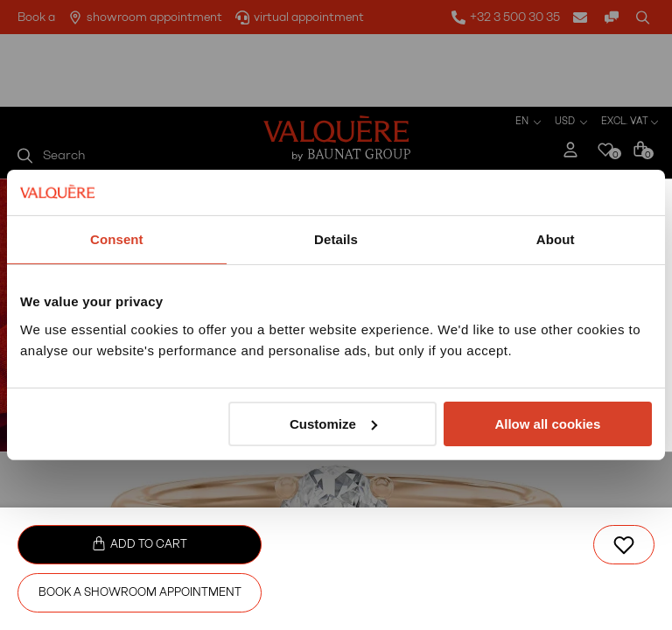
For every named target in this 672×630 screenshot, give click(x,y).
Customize (333, 424)
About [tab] (556, 239)
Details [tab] (336, 239)
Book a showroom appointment (140, 592)
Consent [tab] (117, 239)
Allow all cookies (547, 424)
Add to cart (140, 543)
